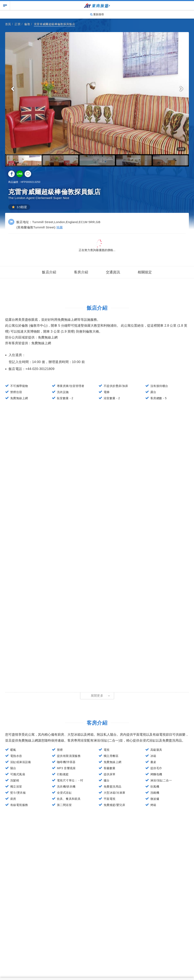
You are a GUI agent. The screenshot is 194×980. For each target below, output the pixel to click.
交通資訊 (113, 272)
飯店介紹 (49, 272)
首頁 (8, 24)
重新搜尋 (97, 14)
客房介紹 (81, 272)
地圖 (60, 227)
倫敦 (27, 24)
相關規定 (145, 272)
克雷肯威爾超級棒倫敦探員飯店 (54, 24)
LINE (20, 174)
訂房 (18, 24)
